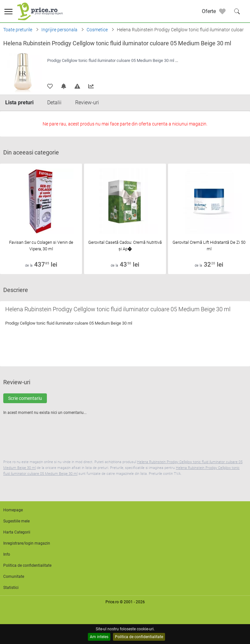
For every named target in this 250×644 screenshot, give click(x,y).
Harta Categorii (17, 532)
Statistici (11, 588)
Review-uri (87, 102)
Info (7, 554)
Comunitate (14, 577)
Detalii (54, 102)
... (177, 60)
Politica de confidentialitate (139, 637)
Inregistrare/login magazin (27, 543)
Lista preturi (19, 102)
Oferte (209, 11)
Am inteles (99, 637)
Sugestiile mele (16, 521)
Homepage (13, 510)
